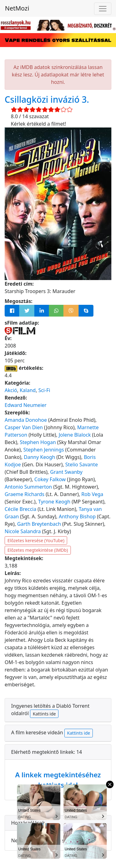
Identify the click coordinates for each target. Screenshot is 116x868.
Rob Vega (92, 494)
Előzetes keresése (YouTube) (36, 540)
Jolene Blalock (75, 435)
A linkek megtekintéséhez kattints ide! (58, 780)
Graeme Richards (25, 494)
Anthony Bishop (77, 516)
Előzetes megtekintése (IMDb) (38, 550)
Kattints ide (44, 714)
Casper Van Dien (24, 427)
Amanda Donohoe (26, 420)
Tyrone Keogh (54, 502)
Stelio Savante (82, 464)
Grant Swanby (66, 472)
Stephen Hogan (38, 442)
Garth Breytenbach (39, 524)
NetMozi (17, 8)
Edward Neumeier (26, 405)
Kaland (28, 390)
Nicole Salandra (23, 531)
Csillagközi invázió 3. (47, 99)
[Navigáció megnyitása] (103, 9)
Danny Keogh (39, 457)
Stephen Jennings (44, 450)
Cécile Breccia (20, 509)
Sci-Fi (44, 390)
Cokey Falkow (50, 479)
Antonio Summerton (28, 487)
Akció (11, 390)
